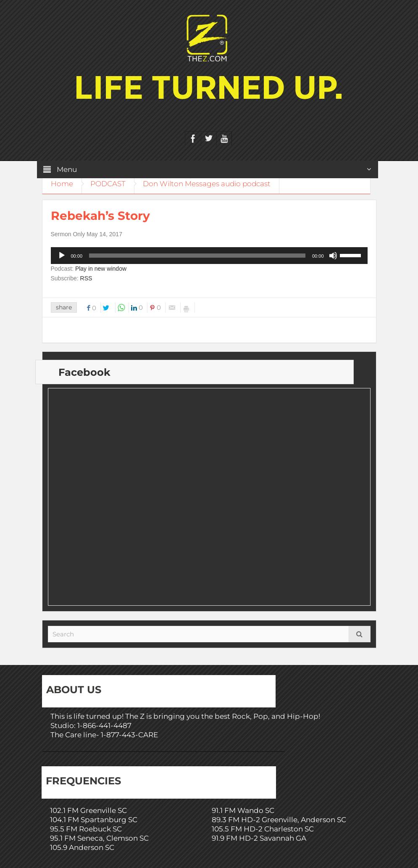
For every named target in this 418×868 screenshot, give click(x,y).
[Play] (62, 256)
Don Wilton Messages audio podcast (207, 184)
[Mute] (333, 256)
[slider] (197, 256)
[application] (209, 256)
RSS (86, 278)
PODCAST (108, 184)
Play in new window (101, 269)
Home (62, 184)
